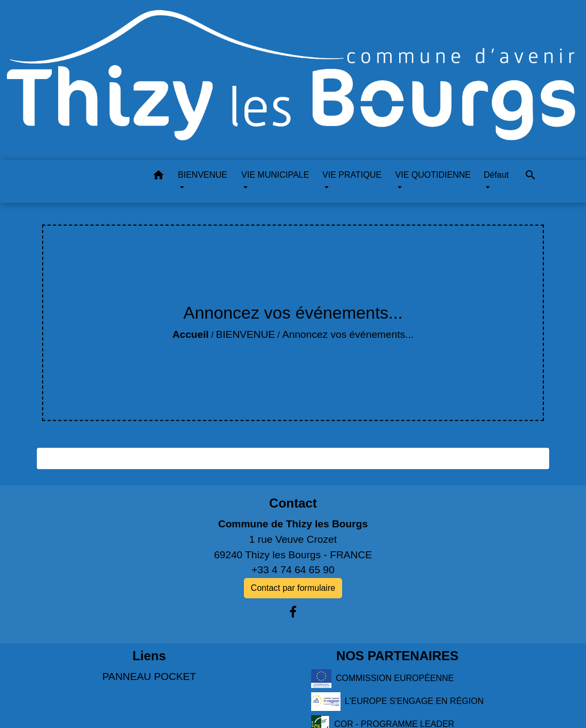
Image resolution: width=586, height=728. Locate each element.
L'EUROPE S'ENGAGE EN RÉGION (397, 702)
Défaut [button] (496, 175)
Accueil (191, 334)
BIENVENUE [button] (202, 175)
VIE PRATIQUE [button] (352, 175)
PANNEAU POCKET (149, 676)
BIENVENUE (245, 334)
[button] (159, 177)
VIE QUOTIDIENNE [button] (433, 175)
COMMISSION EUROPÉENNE (382, 679)
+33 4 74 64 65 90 (293, 570)
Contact (293, 503)
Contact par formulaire (293, 588)
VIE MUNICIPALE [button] (275, 175)
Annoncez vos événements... (348, 334)
